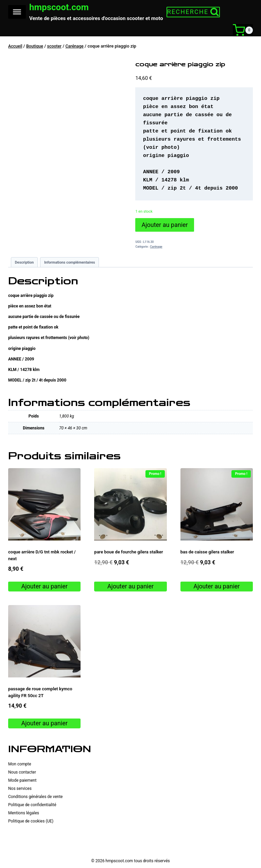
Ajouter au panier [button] (45, 586)
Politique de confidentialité (32, 804)
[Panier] (243, 30)
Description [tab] (24, 262)
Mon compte (20, 764)
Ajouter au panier (164, 224)
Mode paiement (22, 780)
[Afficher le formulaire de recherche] (192, 12)
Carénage (156, 246)
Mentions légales (24, 813)
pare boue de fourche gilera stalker (128, 552)
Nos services (20, 788)
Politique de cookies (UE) (31, 821)
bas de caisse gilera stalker (207, 552)
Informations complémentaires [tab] (70, 262)
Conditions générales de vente (35, 796)
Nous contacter (22, 772)
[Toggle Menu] (17, 12)
